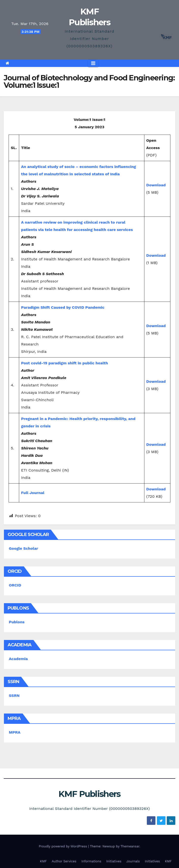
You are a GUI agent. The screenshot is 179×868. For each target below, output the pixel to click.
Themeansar (130, 846)
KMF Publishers (89, 794)
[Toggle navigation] (93, 63)
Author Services (64, 861)
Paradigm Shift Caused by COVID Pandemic (63, 307)
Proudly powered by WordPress (63, 846)
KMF (43, 861)
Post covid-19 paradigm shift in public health (65, 363)
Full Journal (33, 493)
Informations (91, 861)
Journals (133, 861)
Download (156, 185)
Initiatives (114, 861)
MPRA (15, 732)
